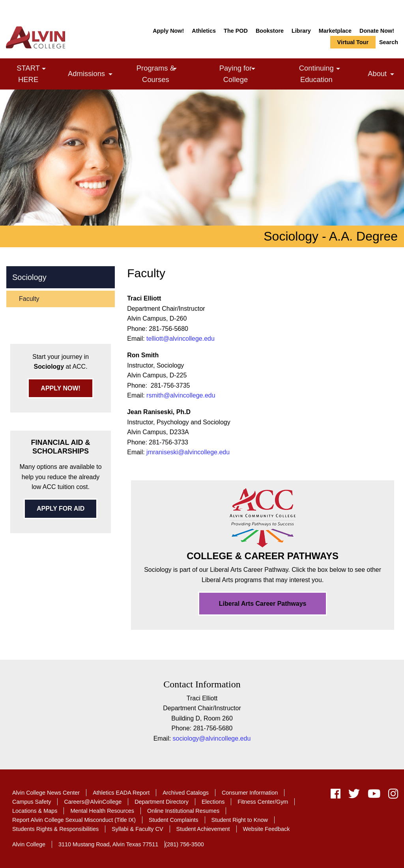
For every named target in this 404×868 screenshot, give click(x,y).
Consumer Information (250, 793)
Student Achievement (203, 829)
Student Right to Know (240, 820)
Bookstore (270, 31)
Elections (213, 802)
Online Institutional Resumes (183, 811)
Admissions (92, 75)
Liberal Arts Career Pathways (263, 604)
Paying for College (248, 73)
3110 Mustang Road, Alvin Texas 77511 (108, 844)
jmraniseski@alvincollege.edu (188, 452)
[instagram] (391, 796)
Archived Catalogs (186, 793)
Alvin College (29, 844)
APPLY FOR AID (61, 509)
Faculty (29, 299)
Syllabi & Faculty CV (137, 829)
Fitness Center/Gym (263, 802)
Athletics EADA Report (121, 793)
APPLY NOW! (60, 388)
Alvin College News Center (46, 793)
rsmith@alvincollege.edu (181, 395)
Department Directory (162, 802)
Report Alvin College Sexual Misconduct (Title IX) (74, 820)
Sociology (29, 277)
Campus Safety (32, 802)
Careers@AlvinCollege (93, 802)
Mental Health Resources (102, 811)
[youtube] (374, 796)
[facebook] (336, 796)
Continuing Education (330, 73)
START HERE (39, 73)
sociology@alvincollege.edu (212, 738)
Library (301, 31)
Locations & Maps (35, 811)
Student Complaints (174, 820)
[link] (44, 69)
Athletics (204, 31)
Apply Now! (168, 31)
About (383, 75)
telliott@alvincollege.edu (180, 339)
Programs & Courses (168, 73)
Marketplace (335, 31)
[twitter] (354, 796)
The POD (236, 31)
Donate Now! (377, 31)
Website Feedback (267, 829)
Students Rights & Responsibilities (55, 829)
